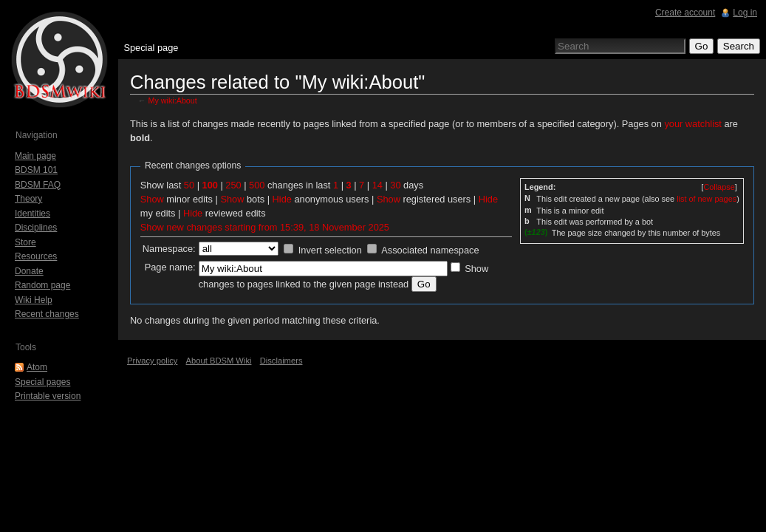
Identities (33, 214)
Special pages (42, 382)
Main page (35, 156)
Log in (745, 13)
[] (719, 187)
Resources (36, 256)
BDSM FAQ (38, 185)
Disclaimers (281, 361)
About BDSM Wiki (219, 361)
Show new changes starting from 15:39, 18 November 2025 (265, 227)
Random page (42, 285)
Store (25, 242)
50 (189, 185)
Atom (37, 367)
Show (152, 199)
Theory (28, 199)
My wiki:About (173, 100)
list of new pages (707, 199)
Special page (151, 48)
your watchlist (693, 124)
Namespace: (169, 249)
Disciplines (36, 228)
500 (257, 185)
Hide (282, 199)
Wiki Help (34, 300)
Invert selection (330, 250)
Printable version (48, 396)
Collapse (719, 187)
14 (377, 185)
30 (395, 185)
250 (233, 185)
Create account (685, 13)
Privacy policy (152, 361)
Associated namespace (430, 250)
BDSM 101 (36, 170)
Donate (29, 271)
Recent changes (47, 314)
